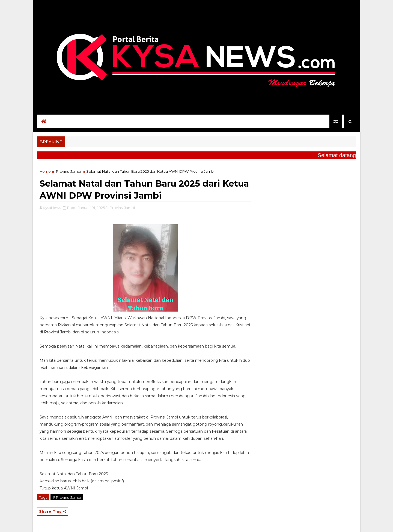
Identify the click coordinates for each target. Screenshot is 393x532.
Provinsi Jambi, (123, 208)
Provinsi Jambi (69, 171)
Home (45, 171)
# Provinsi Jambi (67, 497)
